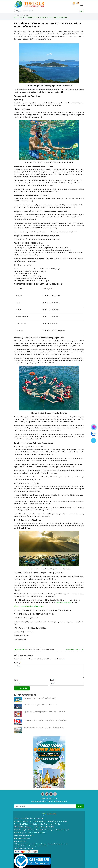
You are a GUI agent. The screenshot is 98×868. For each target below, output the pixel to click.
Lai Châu (17, 816)
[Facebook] (43, 726)
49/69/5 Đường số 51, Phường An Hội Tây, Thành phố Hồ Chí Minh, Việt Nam (44, 750)
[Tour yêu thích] (72, 5)
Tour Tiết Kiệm (55, 824)
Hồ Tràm (53, 811)
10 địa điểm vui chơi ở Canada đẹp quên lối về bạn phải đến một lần (45, 711)
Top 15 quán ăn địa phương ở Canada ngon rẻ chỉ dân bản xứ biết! (44, 707)
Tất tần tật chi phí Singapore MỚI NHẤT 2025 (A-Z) (40, 698)
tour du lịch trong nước (64, 602)
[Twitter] (47, 726)
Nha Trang (35, 805)
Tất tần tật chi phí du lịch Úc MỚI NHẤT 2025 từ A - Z (40, 703)
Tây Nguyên (36, 811)
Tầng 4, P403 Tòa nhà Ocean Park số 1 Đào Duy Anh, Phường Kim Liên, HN (45, 759)
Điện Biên (17, 828)
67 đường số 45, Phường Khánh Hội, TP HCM (40, 756)
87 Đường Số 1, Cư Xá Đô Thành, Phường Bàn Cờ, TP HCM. (42, 753)
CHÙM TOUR (54, 813)
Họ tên (17, 680)
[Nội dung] (49, 671)
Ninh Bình (17, 813)
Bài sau (79, 650)
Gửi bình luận (22, 688)
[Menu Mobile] (82, 5)
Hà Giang (17, 811)
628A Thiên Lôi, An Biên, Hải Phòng (35, 761)
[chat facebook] (94, 427)
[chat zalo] (94, 433)
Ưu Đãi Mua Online (56, 827)
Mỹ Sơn (35, 827)
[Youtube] (51, 726)
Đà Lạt (34, 808)
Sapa (16, 808)
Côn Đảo (53, 805)
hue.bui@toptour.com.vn (26, 764)
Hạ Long (17, 805)
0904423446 (26, 767)
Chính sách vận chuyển (22, 851)
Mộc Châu (18, 822)
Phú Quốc (53, 808)
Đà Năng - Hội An (38, 816)
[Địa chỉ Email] (45, 738)
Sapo (62, 864)
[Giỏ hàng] (77, 5)
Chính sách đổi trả (20, 854)
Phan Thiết (36, 802)
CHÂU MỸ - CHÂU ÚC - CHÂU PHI (75, 809)
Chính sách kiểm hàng (21, 859)
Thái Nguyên (18, 834)
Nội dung (17, 663)
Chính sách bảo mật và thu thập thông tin (22, 847)
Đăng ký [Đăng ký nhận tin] (80, 738)
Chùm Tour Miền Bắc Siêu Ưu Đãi (57, 817)
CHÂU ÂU (71, 805)
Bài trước (70, 650)
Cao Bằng (17, 825)
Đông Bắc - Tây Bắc (56, 822)
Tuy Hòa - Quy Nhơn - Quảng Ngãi (39, 820)
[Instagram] (55, 726)
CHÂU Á (70, 802)
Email (52, 680)
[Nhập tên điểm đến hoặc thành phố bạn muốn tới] (46, 11)
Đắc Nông (35, 813)
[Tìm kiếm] (81, 11)
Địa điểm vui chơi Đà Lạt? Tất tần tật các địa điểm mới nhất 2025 (44, 716)
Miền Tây (53, 802)
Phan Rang (36, 830)
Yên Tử (16, 839)
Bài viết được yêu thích (25, 695)
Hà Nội (16, 802)
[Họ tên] (31, 684)
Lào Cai (17, 819)
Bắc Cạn (17, 836)
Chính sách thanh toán (21, 856)
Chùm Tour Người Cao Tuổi (57, 831)
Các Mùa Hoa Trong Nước (56, 837)
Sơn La (16, 831)
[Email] (67, 684)
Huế (33, 824)
